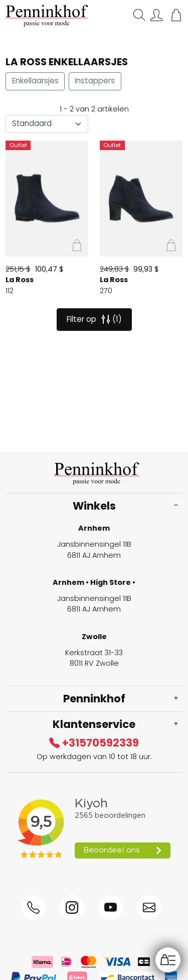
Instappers (95, 81)
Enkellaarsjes (35, 81)
